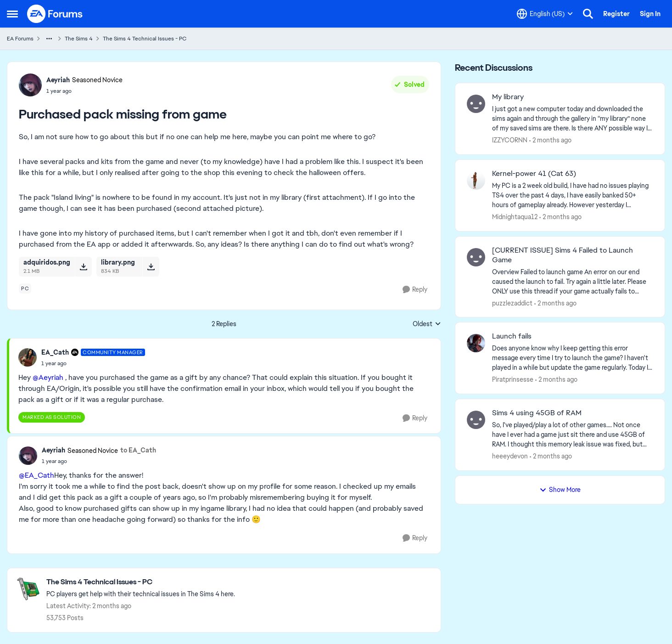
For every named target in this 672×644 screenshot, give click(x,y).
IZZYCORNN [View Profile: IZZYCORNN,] (510, 140)
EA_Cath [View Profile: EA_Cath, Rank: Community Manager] (55, 352)
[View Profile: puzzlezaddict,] (476, 257)
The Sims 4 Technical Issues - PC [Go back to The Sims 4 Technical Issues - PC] (145, 39)
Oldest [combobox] (427, 324)
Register (616, 14)
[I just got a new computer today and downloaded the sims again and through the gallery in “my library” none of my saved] (573, 119)
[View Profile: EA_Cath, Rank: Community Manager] (28, 357)
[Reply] (415, 290)
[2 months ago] (550, 140)
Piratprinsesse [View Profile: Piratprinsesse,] (513, 379)
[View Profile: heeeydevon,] (476, 420)
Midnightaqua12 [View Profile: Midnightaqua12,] (515, 217)
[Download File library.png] (151, 266)
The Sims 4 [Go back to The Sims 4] (79, 39)
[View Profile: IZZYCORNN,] (476, 104)
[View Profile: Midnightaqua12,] (476, 181)
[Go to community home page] (55, 14)
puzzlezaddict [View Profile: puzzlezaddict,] (512, 303)
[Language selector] (545, 14)
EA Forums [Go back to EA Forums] (20, 39)
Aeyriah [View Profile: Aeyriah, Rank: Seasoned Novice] (58, 80)
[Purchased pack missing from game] (93, 363)
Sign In (650, 14)
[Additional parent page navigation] (49, 39)
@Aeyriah (48, 377)
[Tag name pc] (25, 288)
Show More (560, 490)
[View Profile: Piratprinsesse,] (476, 343)
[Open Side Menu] (12, 14)
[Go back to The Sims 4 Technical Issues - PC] (141, 582)
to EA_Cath (138, 450)
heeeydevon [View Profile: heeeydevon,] (510, 456)
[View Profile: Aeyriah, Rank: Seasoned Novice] (30, 85)
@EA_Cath (36, 475)
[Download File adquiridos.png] (83, 266)
